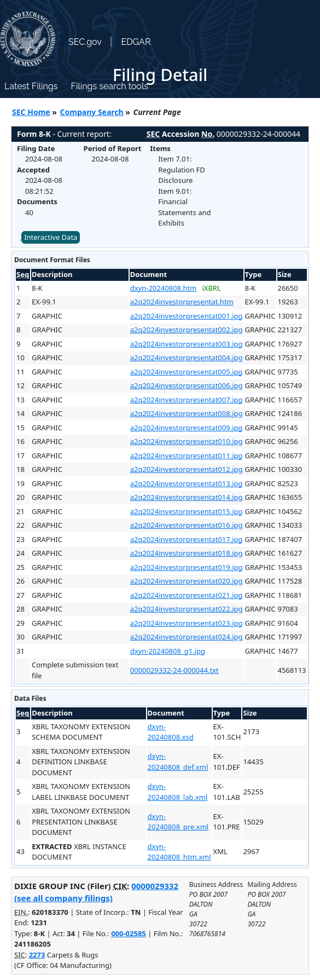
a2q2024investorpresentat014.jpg (187, 497)
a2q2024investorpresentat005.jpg (187, 372)
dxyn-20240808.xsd (171, 732)
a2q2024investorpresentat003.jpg (187, 344)
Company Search (92, 112)
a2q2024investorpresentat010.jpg (187, 441)
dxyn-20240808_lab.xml (178, 792)
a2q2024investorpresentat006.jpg (187, 385)
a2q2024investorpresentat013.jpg (187, 483)
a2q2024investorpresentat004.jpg (187, 358)
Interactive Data (51, 237)
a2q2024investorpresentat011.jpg (187, 456)
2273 (37, 955)
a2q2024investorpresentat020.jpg (187, 581)
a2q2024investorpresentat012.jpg (187, 469)
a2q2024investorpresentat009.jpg (187, 428)
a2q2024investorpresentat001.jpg (187, 316)
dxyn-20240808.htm (164, 288)
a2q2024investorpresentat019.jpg (187, 567)
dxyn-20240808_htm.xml (179, 852)
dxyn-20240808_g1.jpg (168, 651)
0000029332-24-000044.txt (174, 670)
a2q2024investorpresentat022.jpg (187, 609)
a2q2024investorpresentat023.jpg (187, 623)
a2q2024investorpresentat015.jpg (187, 511)
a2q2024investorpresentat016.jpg (187, 525)
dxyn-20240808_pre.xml (178, 822)
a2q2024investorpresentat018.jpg (187, 553)
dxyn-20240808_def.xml (178, 762)
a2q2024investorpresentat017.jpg (187, 539)
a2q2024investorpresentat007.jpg (187, 400)
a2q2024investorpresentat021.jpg (187, 595)
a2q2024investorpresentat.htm (182, 302)
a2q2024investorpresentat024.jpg (187, 637)
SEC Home (31, 112)
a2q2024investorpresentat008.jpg (187, 413)
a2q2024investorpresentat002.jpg (187, 330)
